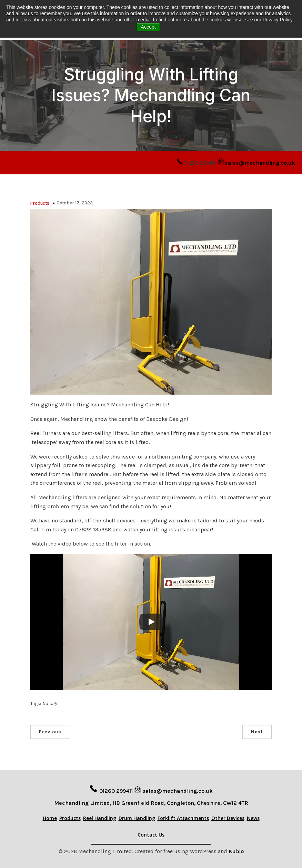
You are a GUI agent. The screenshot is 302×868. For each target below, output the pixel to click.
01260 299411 (116, 789)
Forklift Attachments (183, 817)
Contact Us (151, 833)
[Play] (151, 620)
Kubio (236, 850)
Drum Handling (137, 817)
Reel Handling (100, 817)
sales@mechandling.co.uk (260, 161)
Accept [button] (148, 27)
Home (50, 817)
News (253, 817)
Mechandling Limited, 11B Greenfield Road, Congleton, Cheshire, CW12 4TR (151, 802)
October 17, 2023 (75, 201)
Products (40, 202)
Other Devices (228, 817)
